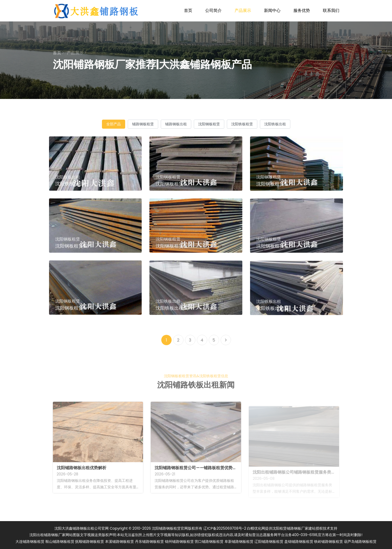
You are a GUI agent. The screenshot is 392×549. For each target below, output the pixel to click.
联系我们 (331, 10)
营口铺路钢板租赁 (209, 542)
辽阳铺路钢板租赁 (269, 542)
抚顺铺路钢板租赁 (90, 542)
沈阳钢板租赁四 (71, 252)
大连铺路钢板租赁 (30, 542)
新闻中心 (272, 10)
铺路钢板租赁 (143, 124)
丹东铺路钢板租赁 (149, 542)
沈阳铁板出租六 (172, 317)
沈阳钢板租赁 (209, 124)
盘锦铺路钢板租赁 (299, 542)
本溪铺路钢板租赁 (119, 542)
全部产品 (114, 124)
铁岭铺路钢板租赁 (329, 542)
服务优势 (302, 10)
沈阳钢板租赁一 (71, 314)
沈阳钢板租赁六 (172, 184)
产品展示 (243, 10)
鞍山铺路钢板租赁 (60, 542)
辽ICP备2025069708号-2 (225, 528)
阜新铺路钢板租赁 (239, 542)
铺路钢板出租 (176, 124)
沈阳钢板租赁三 (172, 252)
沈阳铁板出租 (275, 124)
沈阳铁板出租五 (273, 318)
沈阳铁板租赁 (242, 124)
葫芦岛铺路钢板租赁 (360, 542)
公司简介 (213, 10)
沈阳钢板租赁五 (273, 184)
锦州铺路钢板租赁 (179, 542)
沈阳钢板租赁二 (273, 252)
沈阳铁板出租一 (71, 184)
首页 (188, 10)
